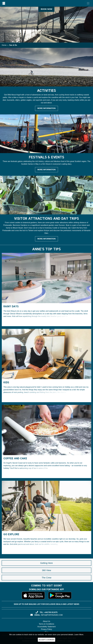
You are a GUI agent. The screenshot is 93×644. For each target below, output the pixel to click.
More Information (46, 108)
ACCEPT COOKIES (47, 640)
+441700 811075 (51, 612)
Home (4, 45)
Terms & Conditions (46, 624)
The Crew (46, 578)
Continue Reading (15, 322)
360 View (47, 570)
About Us (47, 621)
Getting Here (46, 563)
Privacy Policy (47, 629)
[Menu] (88, 3)
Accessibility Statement (46, 627)
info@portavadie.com (52, 615)
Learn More (79, 635)
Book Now (46, 9)
